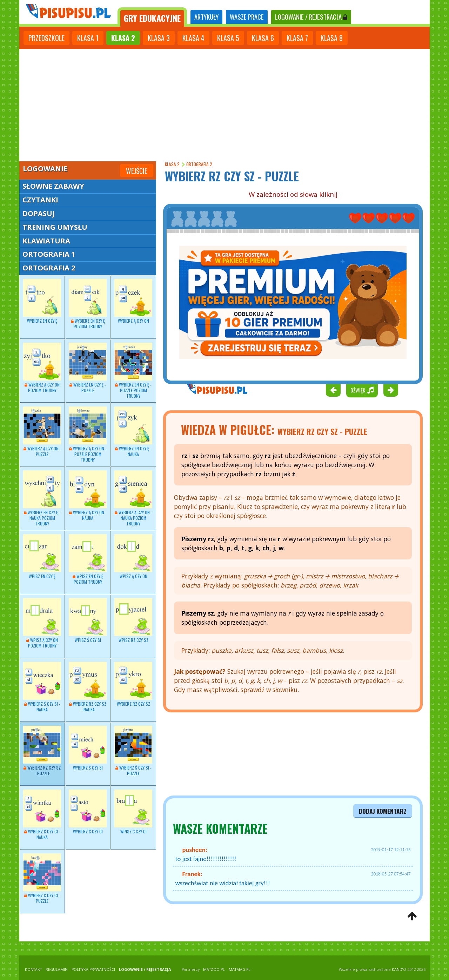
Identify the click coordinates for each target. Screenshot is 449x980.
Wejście (137, 171)
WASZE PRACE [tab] (247, 17)
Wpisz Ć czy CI (133, 812)
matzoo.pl (214, 969)
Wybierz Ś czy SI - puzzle (133, 751)
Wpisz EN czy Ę (42, 557)
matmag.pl (240, 969)
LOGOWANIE (311, 17)
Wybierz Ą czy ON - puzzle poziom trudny (88, 435)
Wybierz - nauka (133, 432)
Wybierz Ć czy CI (88, 812)
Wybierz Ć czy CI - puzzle (42, 879)
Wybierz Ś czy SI (88, 748)
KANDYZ (399, 969)
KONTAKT (33, 969)
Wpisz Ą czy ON (133, 557)
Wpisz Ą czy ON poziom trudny (42, 623)
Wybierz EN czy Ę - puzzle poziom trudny (133, 371)
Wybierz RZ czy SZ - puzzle (42, 751)
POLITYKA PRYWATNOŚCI (93, 969)
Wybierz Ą (42, 368)
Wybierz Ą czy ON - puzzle (42, 432)
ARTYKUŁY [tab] (206, 17)
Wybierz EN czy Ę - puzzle (88, 368)
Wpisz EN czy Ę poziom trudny (88, 559)
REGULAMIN (57, 969)
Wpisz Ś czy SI (88, 620)
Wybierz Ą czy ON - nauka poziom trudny (133, 498)
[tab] (152, 17)
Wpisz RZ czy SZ (133, 620)
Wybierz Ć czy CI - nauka (42, 815)
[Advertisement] (224, 102)
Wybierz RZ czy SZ (133, 684)
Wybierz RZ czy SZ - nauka (88, 687)
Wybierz (42, 301)
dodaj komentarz (383, 811)
